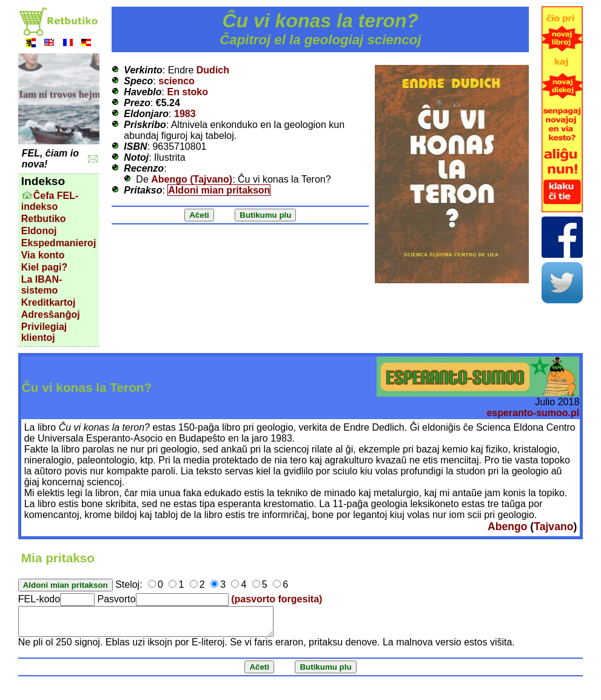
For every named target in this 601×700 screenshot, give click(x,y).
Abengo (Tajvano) (192, 179)
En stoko (187, 92)
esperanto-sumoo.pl (533, 413)
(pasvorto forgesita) (277, 599)
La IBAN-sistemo (42, 285)
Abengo (507, 527)
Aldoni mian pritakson (219, 190)
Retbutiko (44, 219)
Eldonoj (39, 231)
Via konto (43, 255)
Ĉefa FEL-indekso (50, 201)
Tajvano (553, 527)
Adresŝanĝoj (51, 315)
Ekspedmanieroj (59, 243)
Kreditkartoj (49, 302)
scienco (176, 81)
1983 (185, 114)
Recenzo (144, 168)
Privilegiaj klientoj (44, 332)
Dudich (213, 70)
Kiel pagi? (44, 267)
